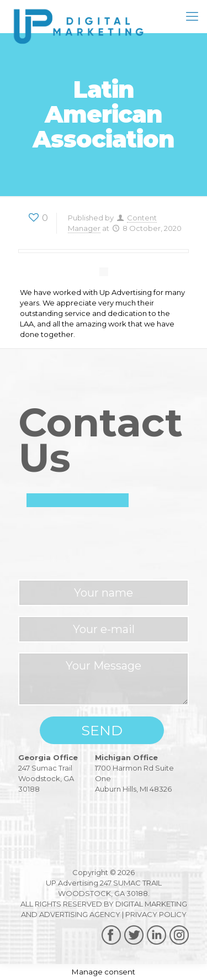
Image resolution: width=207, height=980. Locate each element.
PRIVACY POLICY (156, 914)
